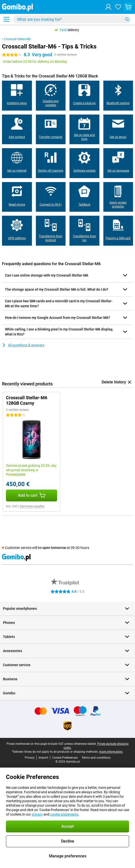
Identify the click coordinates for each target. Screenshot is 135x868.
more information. (111, 752)
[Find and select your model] (72, 19)
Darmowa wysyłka (32, 506)
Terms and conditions (96, 758)
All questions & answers (23, 345)
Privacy (30, 758)
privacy (37, 814)
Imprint (43, 758)
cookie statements (64, 814)
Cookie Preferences (65, 758)
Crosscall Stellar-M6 (17, 39)
